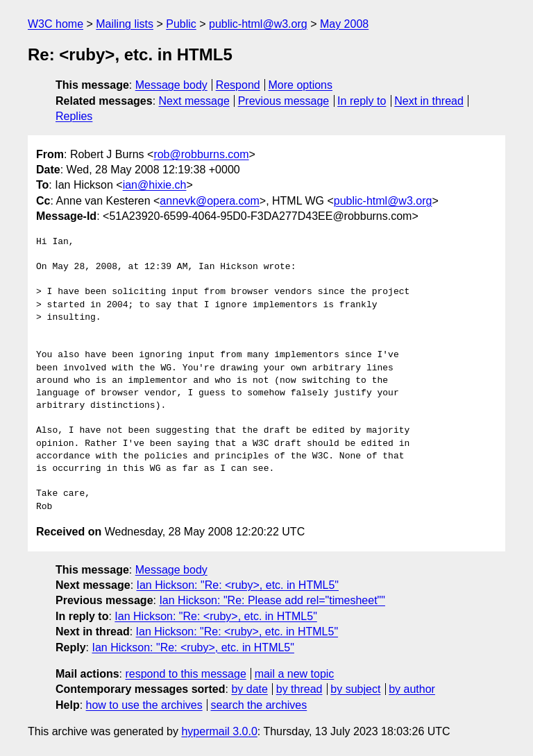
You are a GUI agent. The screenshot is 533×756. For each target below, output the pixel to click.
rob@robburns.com (201, 154)
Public (181, 24)
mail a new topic (295, 674)
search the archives (259, 705)
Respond (238, 85)
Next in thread (429, 101)
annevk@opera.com (209, 201)
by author (412, 689)
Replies (74, 116)
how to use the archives (144, 705)
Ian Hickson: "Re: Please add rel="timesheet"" (272, 600)
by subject (355, 689)
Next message (194, 101)
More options (301, 85)
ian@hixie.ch (155, 185)
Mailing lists (125, 24)
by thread (299, 689)
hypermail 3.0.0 (219, 731)
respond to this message (185, 674)
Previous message (284, 101)
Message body (171, 85)
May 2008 (344, 24)
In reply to (362, 101)
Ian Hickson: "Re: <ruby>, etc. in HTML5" (238, 585)
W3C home (56, 24)
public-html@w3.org (258, 24)
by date (249, 689)
